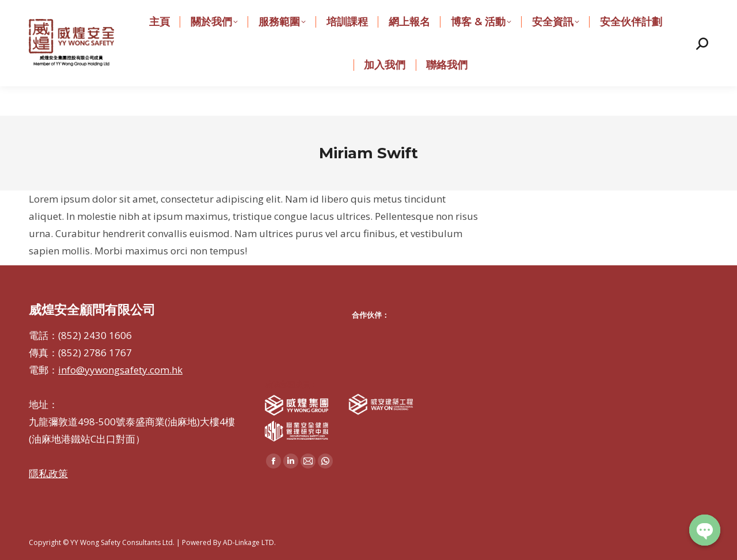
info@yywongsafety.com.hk (339, 15)
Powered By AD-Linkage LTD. (229, 542)
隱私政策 (48, 473)
